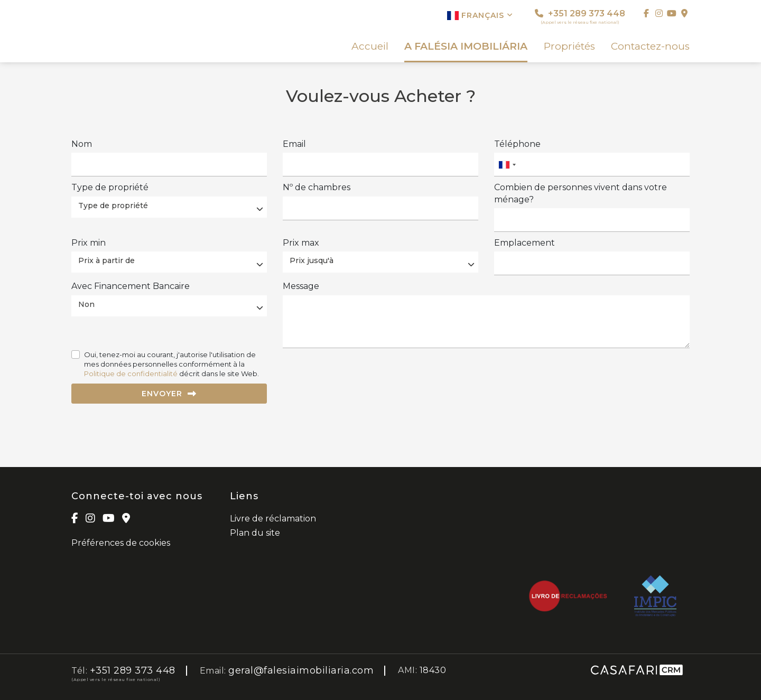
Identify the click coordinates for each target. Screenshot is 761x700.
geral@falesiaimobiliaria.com (301, 670)
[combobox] (592, 165)
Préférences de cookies (121, 543)
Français (480, 15)
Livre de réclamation (273, 519)
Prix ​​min (89, 243)
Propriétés (569, 46)
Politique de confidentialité (131, 374)
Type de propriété (110, 187)
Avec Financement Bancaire (131, 286)
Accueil (370, 46)
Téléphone (517, 144)
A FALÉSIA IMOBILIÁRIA (466, 46)
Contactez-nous (650, 46)
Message (301, 286)
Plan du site (255, 533)
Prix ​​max (301, 243)
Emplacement (525, 243)
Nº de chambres (317, 187)
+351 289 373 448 (580, 17)
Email (294, 144)
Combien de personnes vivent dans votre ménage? (581, 193)
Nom (82, 144)
